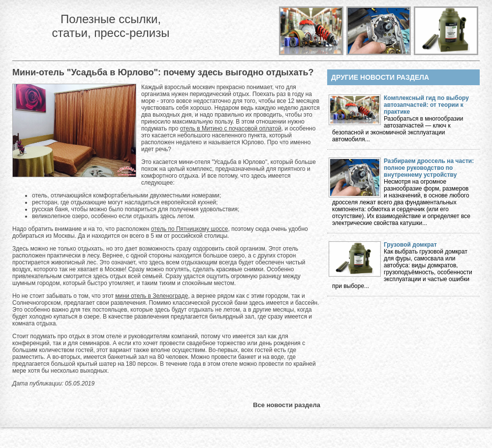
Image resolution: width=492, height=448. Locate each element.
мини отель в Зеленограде (152, 296)
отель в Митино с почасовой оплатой (231, 128)
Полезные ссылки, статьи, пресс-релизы (110, 26)
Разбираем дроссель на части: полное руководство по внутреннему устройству (429, 168)
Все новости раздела (287, 405)
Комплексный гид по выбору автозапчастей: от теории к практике (426, 105)
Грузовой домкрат (410, 245)
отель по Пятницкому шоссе (190, 229)
